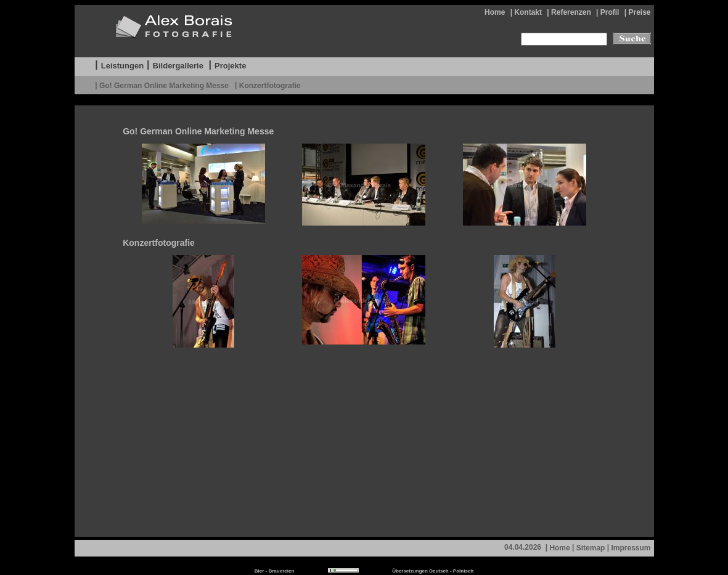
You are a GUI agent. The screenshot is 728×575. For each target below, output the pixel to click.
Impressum (631, 548)
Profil (610, 12)
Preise (639, 12)
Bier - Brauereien (274, 571)
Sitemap (591, 548)
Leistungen (122, 66)
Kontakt (528, 12)
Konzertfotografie (270, 85)
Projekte (230, 66)
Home (495, 12)
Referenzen (571, 12)
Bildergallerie (178, 66)
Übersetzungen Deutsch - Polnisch (433, 571)
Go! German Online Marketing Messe (165, 85)
